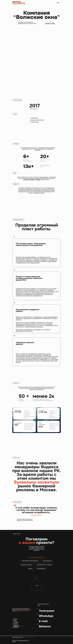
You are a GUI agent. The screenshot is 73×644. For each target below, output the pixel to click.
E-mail (43, 621)
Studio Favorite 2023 (24, 637)
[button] (58, 3)
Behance (45, 626)
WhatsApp (46, 616)
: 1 (37, 609)
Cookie (14, 642)
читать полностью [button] (37, 515)
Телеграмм (47, 611)
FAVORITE (19, 3)
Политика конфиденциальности (20, 641)
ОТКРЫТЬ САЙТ (50, 23)
